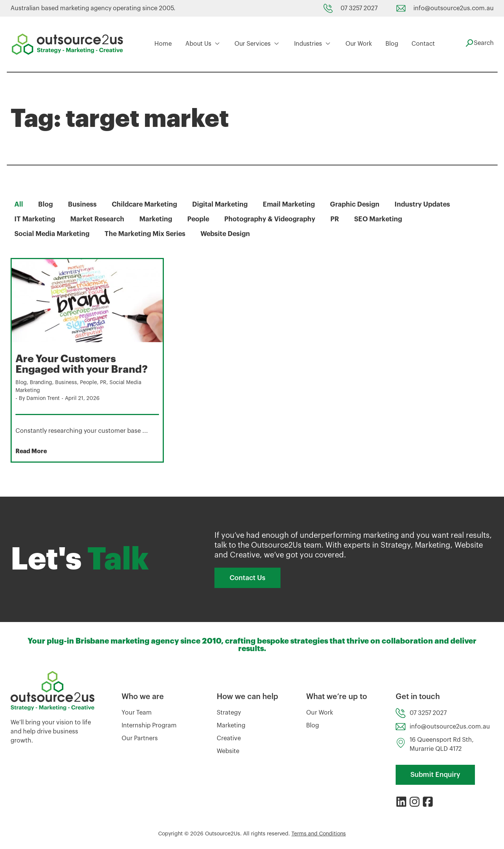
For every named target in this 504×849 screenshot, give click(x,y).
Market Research (98, 219)
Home (162, 44)
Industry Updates (425, 204)
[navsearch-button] (479, 43)
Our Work (358, 44)
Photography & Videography (273, 219)
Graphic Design (357, 204)
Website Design (229, 234)
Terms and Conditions (319, 834)
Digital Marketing (221, 204)
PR (338, 219)
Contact (422, 44)
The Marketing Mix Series (147, 234)
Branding (41, 382)
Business (82, 204)
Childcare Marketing (145, 204)
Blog (391, 44)
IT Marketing (35, 219)
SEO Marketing (382, 219)
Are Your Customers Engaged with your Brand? (83, 364)
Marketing (157, 219)
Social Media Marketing (52, 234)
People (200, 219)
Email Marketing (291, 204)
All (19, 204)
